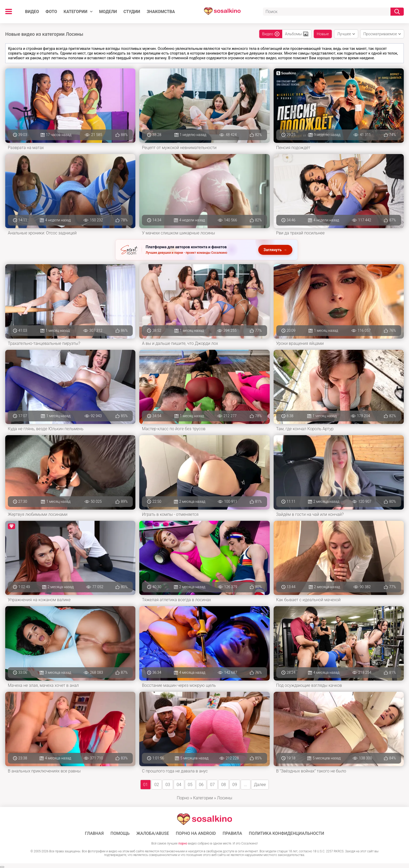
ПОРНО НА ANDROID (196, 834)
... (245, 785)
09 (235, 785)
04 (179, 785)
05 (190, 785)
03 (168, 785)
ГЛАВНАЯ (94, 834)
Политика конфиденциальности (287, 834)
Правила (232, 834)
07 (212, 785)
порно (183, 843)
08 (224, 785)
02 (157, 785)
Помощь (120, 834)
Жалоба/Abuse (153, 834)
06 (201, 785)
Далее (260, 785)
